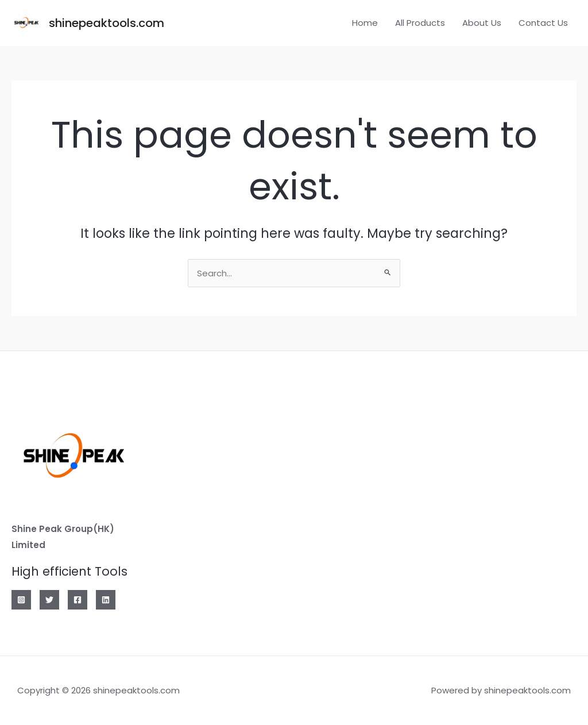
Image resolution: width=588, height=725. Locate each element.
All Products (420, 23)
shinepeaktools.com (107, 23)
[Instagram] (21, 600)
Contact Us (543, 23)
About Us (482, 23)
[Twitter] (49, 600)
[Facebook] (78, 600)
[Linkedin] (106, 600)
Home (365, 23)
